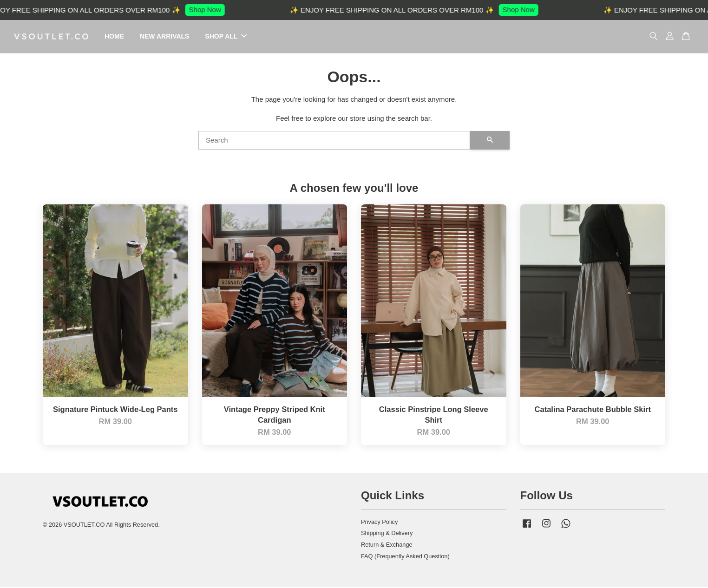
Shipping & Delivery (387, 534)
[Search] (334, 141)
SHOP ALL (226, 37)
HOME (114, 37)
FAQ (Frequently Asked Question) (405, 557)
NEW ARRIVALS (165, 37)
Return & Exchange (387, 546)
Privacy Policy (379, 522)
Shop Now (210, 10)
